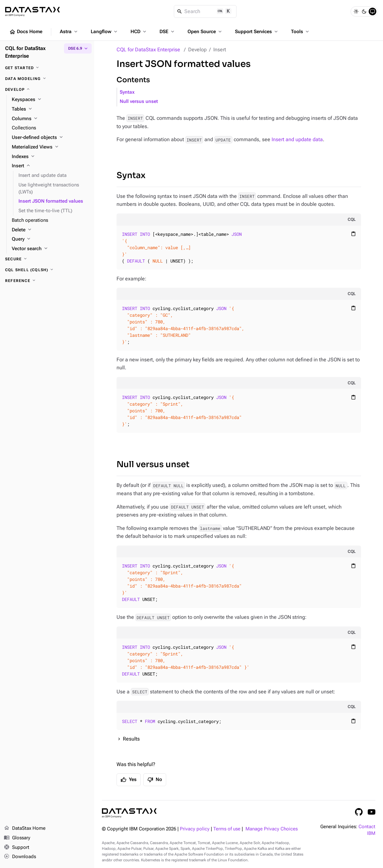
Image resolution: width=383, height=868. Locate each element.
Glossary (17, 838)
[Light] (356, 11)
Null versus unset (139, 101)
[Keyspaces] (50, 100)
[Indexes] (50, 157)
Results (131, 739)
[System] (372, 11)
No (155, 780)
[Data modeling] (47, 79)
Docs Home (26, 32)
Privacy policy (195, 829)
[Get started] (47, 68)
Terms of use (227, 829)
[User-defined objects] (50, 138)
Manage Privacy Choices (272, 829)
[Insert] (50, 166)
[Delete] (50, 230)
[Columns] (50, 119)
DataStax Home (25, 828)
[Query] (50, 239)
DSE (167, 32)
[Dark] (364, 11)
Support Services (257, 32)
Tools (301, 32)
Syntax (127, 92)
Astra (69, 32)
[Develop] (47, 90)
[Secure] (47, 259)
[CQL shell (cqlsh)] (47, 270)
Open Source (205, 32)
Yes (129, 780)
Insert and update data (297, 139)
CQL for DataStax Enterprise (148, 50)
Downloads (20, 857)
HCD (139, 32)
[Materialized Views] (50, 147)
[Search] (205, 11)
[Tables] (50, 109)
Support (17, 848)
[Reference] (47, 281)
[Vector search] (50, 249)
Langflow (105, 32)
